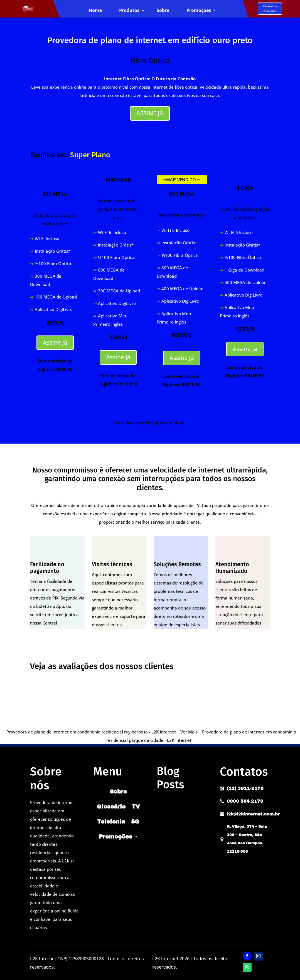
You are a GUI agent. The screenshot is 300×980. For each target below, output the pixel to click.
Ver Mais (189, 732)
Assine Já (55, 342)
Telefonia (111, 822)
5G (135, 822)
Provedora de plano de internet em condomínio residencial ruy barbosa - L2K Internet (91, 732)
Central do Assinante (270, 8)
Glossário (111, 807)
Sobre (163, 11)
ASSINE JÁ (150, 113)
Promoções (199, 11)
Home (95, 11)
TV (136, 807)
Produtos (129, 11)
